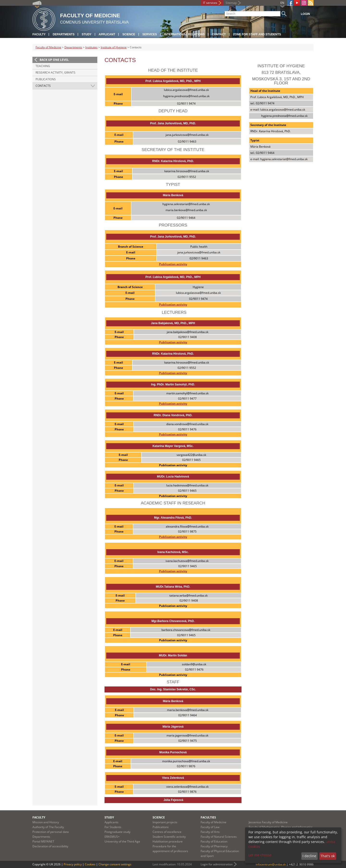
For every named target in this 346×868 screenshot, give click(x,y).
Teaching (43, 66)
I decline (309, 856)
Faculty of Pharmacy (214, 846)
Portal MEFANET (43, 841)
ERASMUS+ (112, 837)
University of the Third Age (122, 841)
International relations (184, 34)
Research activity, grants (56, 72)
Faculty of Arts (210, 832)
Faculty (39, 34)
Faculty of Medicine (48, 47)
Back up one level (54, 60)
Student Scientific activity (169, 837)
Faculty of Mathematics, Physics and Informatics (281, 827)
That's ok (328, 856)
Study (87, 34)
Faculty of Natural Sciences (219, 837)
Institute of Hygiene (114, 47)
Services (150, 34)
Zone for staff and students (257, 34)
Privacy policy (73, 864)
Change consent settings (115, 864)
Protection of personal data (51, 832)
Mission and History (46, 822)
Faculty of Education (214, 841)
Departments (63, 34)
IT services (210, 3)
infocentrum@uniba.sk (271, 864)
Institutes (91, 47)
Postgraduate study (117, 832)
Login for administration (217, 864)
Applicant (107, 34)
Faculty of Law (210, 827)
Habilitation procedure (168, 841)
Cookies (90, 864)
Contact (219, 34)
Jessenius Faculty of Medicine (268, 822)
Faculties (208, 817)
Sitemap (231, 3)
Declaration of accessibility (50, 846)
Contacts (43, 86)
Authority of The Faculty (48, 827)
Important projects (165, 822)
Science (129, 34)
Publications (46, 79)
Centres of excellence (167, 832)
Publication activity (173, 264)
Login (305, 14)
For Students (113, 827)
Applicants (111, 822)
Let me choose (260, 855)
